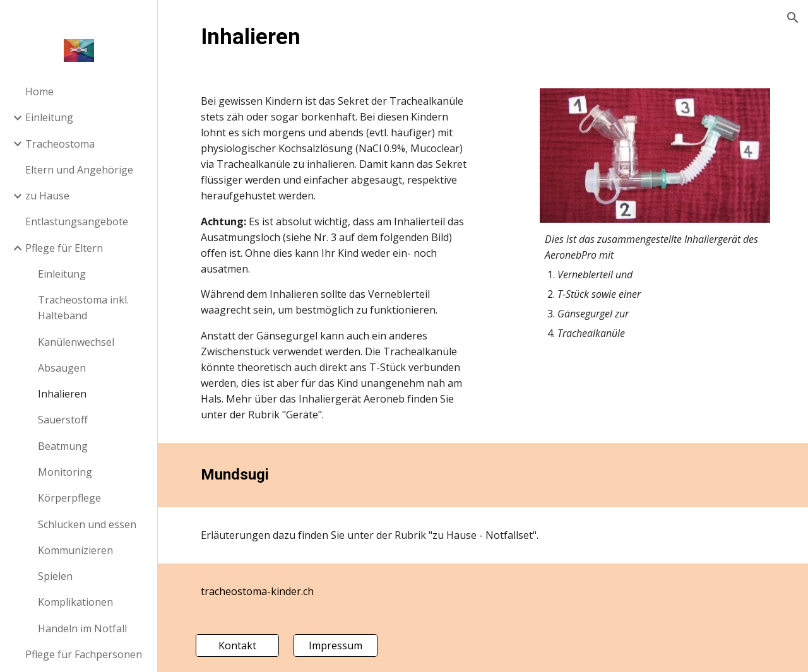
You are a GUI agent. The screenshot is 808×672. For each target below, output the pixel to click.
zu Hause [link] (47, 196)
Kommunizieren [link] (75, 550)
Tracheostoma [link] (60, 144)
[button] (793, 18)
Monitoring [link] (65, 472)
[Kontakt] (237, 645)
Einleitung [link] (49, 117)
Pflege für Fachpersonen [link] (84, 654)
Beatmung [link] (63, 446)
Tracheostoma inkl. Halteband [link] (83, 308)
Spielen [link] (55, 576)
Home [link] (39, 91)
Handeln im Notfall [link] (82, 628)
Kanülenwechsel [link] (76, 342)
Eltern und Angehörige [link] (79, 170)
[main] (483, 37)
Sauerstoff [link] (63, 420)
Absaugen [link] (62, 368)
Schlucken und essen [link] (87, 524)
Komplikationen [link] (75, 602)
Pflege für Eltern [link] (64, 248)
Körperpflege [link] (69, 498)
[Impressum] (335, 645)
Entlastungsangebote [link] (77, 221)
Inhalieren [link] (62, 394)
